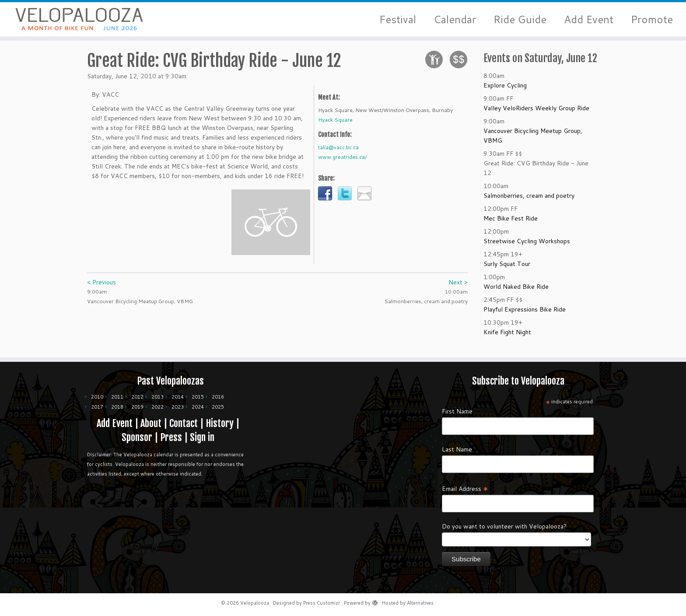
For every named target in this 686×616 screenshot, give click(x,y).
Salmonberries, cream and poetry (529, 200)
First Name (457, 411)
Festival (398, 19)
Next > (458, 287)
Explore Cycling (505, 90)
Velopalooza (255, 603)
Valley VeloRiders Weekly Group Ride (536, 113)
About (151, 423)
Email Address (465, 488)
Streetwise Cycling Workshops (527, 246)
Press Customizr (322, 603)
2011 (117, 397)
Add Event (589, 19)
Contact (184, 423)
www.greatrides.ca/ (342, 162)
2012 (137, 397)
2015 (198, 397)
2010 (97, 397)
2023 (178, 407)
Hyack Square (335, 124)
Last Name (457, 449)
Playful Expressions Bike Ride (525, 314)
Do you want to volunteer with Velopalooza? (504, 526)
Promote (652, 19)
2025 (218, 407)
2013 (157, 397)
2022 (157, 407)
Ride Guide (520, 19)
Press (171, 437)
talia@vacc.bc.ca (338, 152)
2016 (218, 397)
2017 (97, 407)
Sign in (202, 437)
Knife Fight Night (507, 337)
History (220, 423)
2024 (198, 407)
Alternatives (420, 603)
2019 (137, 407)
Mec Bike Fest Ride (511, 223)
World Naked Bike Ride (516, 291)
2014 (178, 397)
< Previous (101, 287)
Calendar (455, 19)
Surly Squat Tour (507, 269)
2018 (117, 407)
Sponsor (137, 437)
